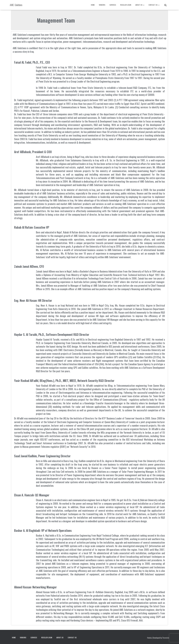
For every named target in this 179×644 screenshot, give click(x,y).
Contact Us (154, 5)
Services (113, 5)
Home (93, 5)
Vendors (102, 5)
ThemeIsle (166, 638)
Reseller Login (126, 5)
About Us (140, 5)
